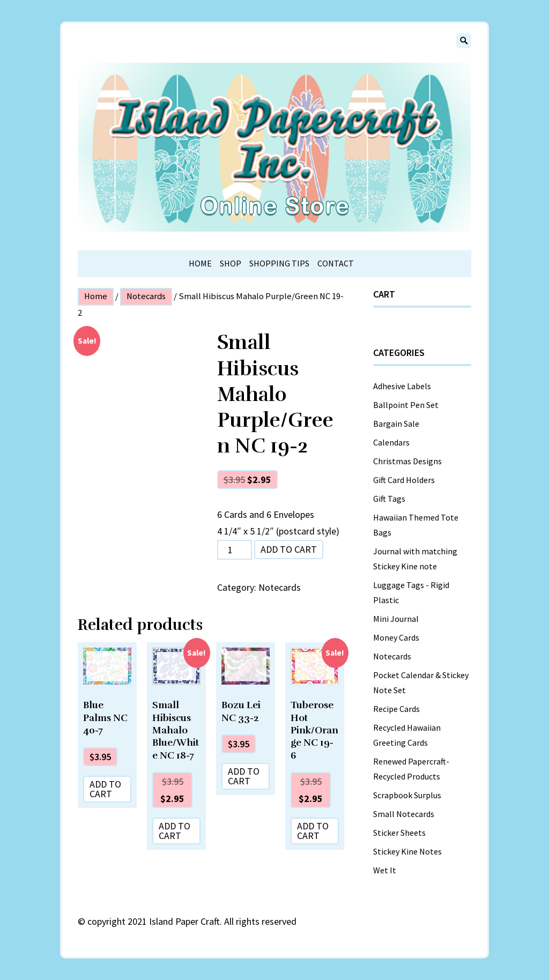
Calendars (391, 442)
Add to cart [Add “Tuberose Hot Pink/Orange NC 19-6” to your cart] (313, 831)
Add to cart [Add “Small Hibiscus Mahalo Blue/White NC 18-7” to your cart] (175, 831)
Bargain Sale (396, 424)
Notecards (146, 296)
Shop (231, 263)
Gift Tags (389, 499)
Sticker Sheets (399, 833)
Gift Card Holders (404, 480)
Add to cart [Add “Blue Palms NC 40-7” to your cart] (105, 789)
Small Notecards (404, 814)
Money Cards (396, 637)
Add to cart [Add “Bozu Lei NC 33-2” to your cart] (244, 776)
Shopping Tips (279, 263)
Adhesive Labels (402, 386)
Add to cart (289, 549)
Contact (336, 263)
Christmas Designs (407, 461)
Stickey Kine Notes (407, 851)
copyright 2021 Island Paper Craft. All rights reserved (192, 921)
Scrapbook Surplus (407, 795)
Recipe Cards (396, 709)
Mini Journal (396, 619)
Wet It (385, 870)
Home (200, 263)
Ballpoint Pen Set (406, 405)
